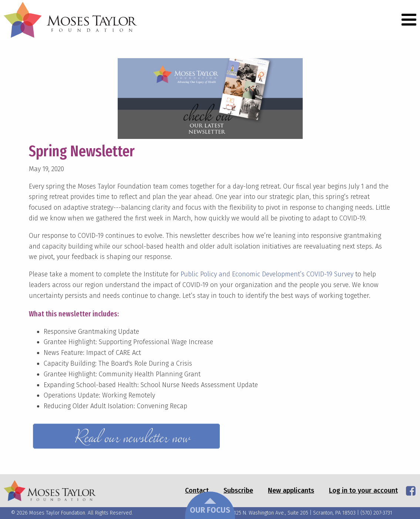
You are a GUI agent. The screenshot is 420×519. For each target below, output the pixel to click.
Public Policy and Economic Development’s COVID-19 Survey (267, 274)
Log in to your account (363, 490)
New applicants (291, 490)
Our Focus (210, 506)
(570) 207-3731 (376, 513)
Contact (197, 490)
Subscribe (238, 490)
